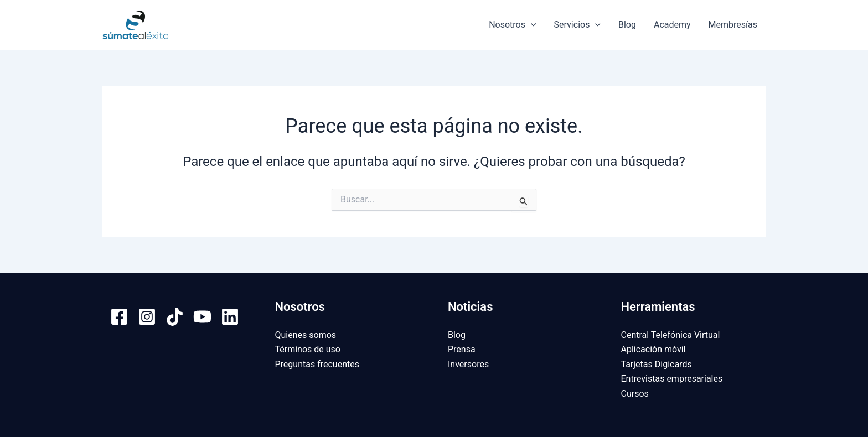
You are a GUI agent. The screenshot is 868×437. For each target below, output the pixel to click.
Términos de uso (308, 349)
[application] (531, 25)
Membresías (733, 25)
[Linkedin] (230, 317)
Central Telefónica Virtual (671, 335)
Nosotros (512, 25)
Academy (672, 25)
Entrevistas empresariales (672, 379)
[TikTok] (175, 317)
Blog (627, 25)
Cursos (635, 394)
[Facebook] (119, 317)
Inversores (468, 364)
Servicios (577, 25)
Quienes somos (306, 335)
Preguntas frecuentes (317, 364)
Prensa (462, 349)
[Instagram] (147, 317)
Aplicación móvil (653, 349)
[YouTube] (202, 317)
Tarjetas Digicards (657, 364)
